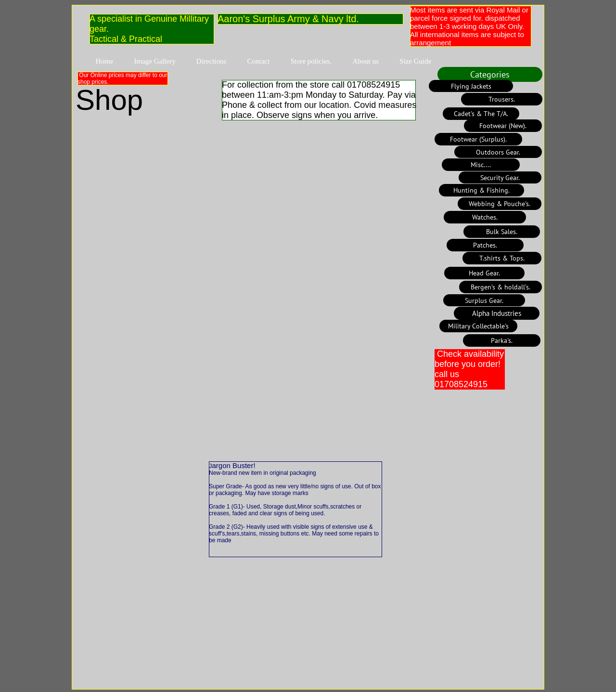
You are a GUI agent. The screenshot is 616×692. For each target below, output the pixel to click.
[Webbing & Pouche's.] (500, 204)
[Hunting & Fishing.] (481, 190)
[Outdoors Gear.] (498, 152)
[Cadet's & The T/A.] (481, 114)
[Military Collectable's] (478, 326)
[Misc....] (481, 165)
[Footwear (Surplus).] (478, 139)
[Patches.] (485, 245)
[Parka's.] (502, 340)
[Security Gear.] (500, 177)
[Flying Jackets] (471, 86)
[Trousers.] (502, 99)
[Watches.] (485, 217)
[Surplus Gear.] (484, 300)
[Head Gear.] (484, 273)
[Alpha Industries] (497, 313)
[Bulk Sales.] (502, 232)
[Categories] (490, 74)
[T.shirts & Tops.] (502, 258)
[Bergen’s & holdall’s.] (500, 287)
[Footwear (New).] (503, 126)
